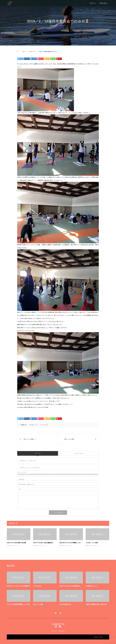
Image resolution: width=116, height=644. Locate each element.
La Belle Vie (58, 624)
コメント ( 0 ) (38, 453)
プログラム (92, 3)
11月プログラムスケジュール (41, 586)
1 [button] (56, 613)
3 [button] (60, 613)
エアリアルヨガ (18, 589)
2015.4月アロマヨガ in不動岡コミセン (70, 543)
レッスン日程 (43, 589)
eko (26, 425)
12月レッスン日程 (92, 543)
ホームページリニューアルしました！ (96, 586)
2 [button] (58, 613)
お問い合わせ (103, 3)
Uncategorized (96, 589)
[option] (59, 582)
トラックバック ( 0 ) (78, 453)
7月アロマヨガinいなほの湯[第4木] (43, 543)
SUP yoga (69, 591)
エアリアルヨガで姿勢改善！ (15, 586)
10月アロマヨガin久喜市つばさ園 (16, 543)
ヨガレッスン (62, 25)
